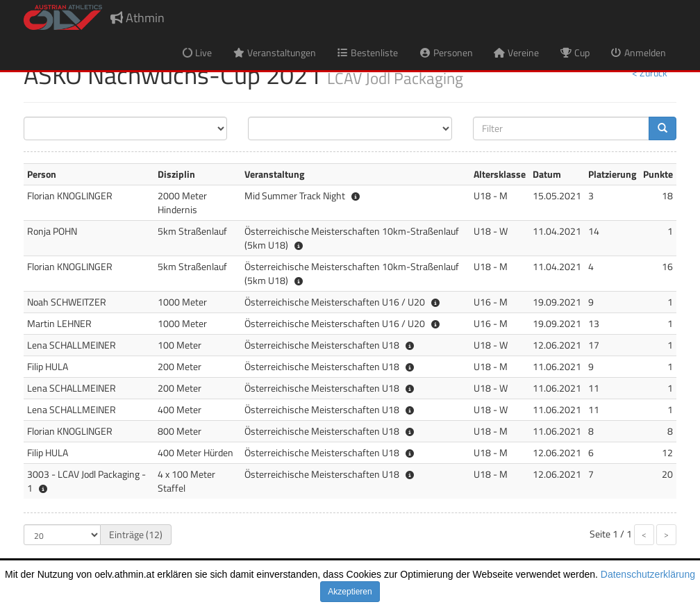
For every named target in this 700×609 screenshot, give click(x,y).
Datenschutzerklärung (648, 574)
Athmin (137, 18)
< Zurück (650, 73)
